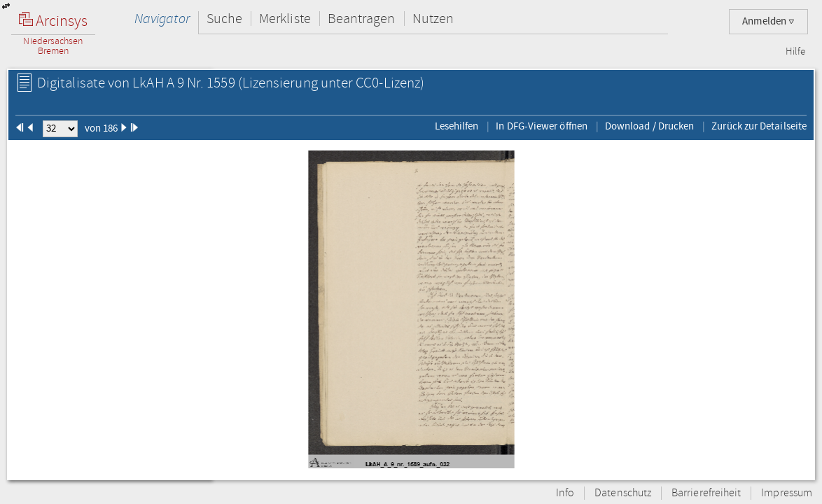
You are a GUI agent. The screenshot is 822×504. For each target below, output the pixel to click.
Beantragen (362, 19)
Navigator (162, 19)
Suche (224, 19)
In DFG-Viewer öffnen (542, 126)
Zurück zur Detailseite (759, 126)
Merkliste (285, 19)
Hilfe (795, 52)
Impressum (787, 493)
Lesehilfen (457, 126)
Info (565, 493)
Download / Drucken (649, 126)
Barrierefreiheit (706, 493)
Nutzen (433, 19)
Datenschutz (623, 493)
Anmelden (768, 21)
